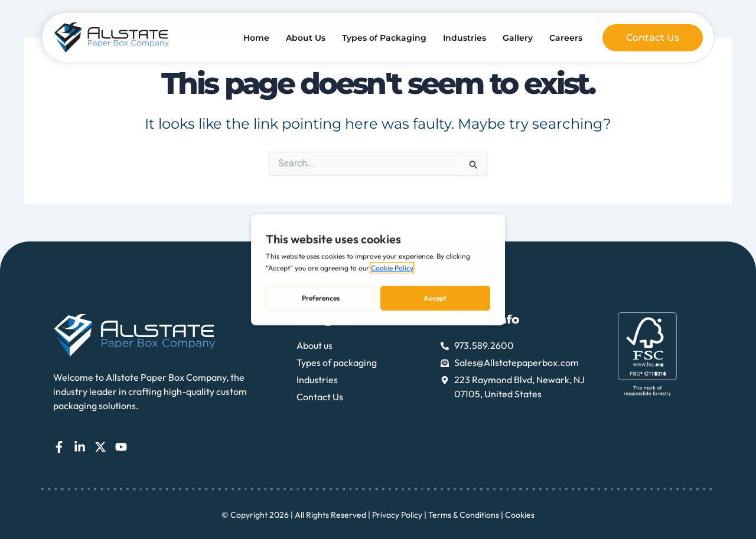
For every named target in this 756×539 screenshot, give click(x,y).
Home (256, 38)
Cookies (520, 515)
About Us (306, 38)
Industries (465, 38)
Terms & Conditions (464, 515)
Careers (566, 38)
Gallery (518, 38)
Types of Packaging (384, 38)
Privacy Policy (397, 515)
